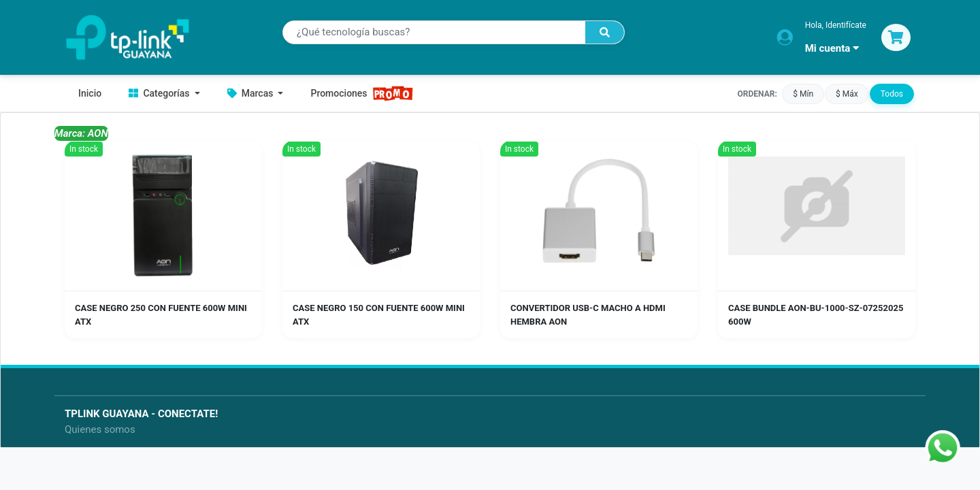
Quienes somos (100, 429)
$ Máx (847, 93)
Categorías (160, 93)
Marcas (251, 93)
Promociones (362, 94)
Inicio (90, 93)
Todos (892, 93)
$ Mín (803, 93)
